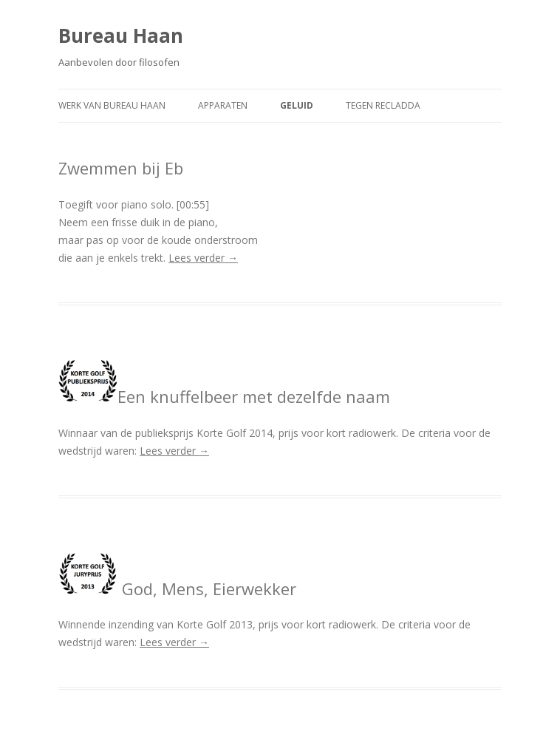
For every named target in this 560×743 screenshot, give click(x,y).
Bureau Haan (121, 35)
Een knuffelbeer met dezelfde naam (224, 396)
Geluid (297, 105)
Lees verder (203, 258)
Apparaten (223, 105)
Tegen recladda (383, 105)
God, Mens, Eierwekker (177, 588)
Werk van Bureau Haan (112, 105)
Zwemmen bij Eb (121, 168)
